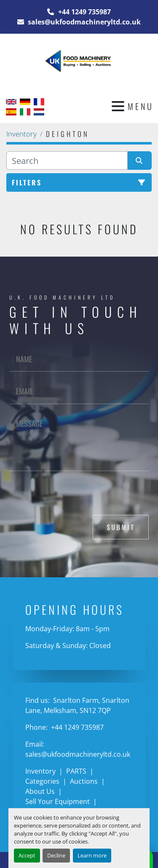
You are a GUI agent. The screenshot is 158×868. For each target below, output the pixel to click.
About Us (40, 791)
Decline (56, 855)
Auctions (84, 781)
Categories (42, 781)
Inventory (40, 771)
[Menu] (118, 106)
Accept (27, 855)
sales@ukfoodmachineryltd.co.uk (83, 22)
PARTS (76, 771)
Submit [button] (121, 527)
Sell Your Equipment (58, 801)
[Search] (67, 161)
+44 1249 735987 (84, 12)
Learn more (92, 855)
